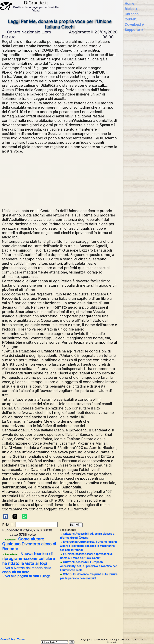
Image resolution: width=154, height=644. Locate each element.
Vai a (27, 570)
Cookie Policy (8, 639)
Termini (21, 639)
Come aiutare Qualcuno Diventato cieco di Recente (29, 544)
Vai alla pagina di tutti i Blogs (26, 576)
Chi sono (132, 14)
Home (129, 4)
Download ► (135, 24)
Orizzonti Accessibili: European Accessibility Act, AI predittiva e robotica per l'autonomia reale (88, 566)
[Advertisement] (60, 181)
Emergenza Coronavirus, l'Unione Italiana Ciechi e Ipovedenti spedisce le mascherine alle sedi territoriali (88, 546)
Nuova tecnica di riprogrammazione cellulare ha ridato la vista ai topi (29, 559)
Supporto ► (134, 30)
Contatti (131, 19)
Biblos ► (132, 9)
